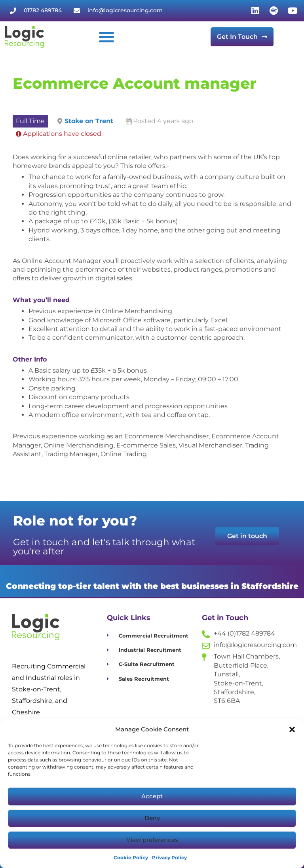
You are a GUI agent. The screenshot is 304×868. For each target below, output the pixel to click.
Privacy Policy (169, 858)
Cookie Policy (131, 858)
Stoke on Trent (89, 121)
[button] (292, 729)
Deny (152, 818)
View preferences (152, 840)
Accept (152, 796)
